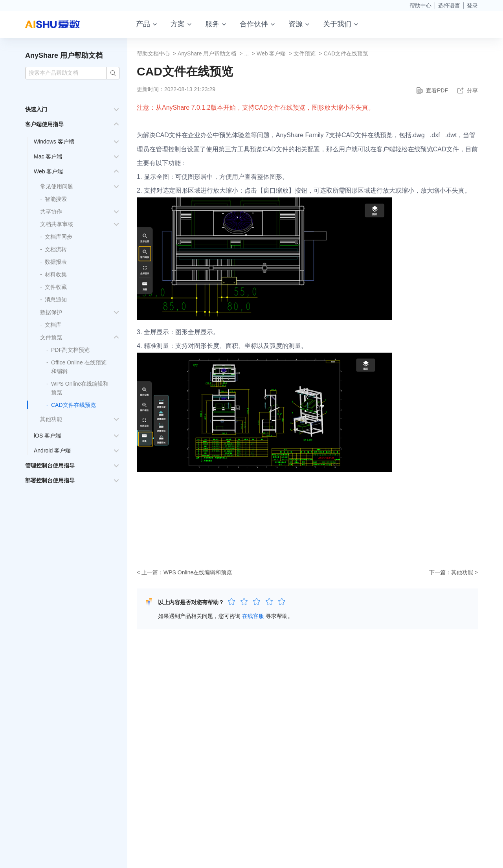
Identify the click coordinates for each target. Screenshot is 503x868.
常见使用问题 (57, 186)
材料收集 (56, 274)
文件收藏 (56, 287)
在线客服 (253, 616)
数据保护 (51, 312)
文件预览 (51, 337)
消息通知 (56, 300)
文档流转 (56, 249)
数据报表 (56, 262)
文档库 (53, 325)
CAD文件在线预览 (73, 405)
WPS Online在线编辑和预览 (198, 572)
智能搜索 (56, 199)
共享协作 (51, 211)
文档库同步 (59, 237)
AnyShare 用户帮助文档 (64, 55)
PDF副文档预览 (70, 350)
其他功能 (51, 419)
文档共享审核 (57, 224)
